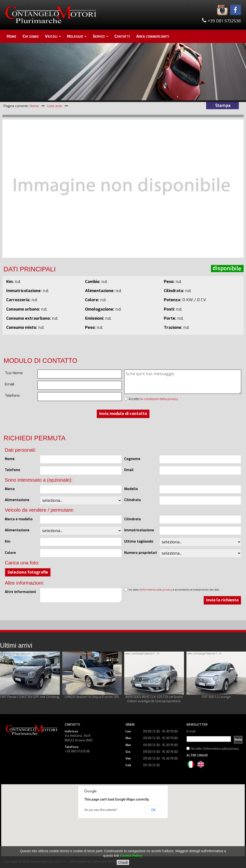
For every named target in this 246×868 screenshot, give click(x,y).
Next (240, 677)
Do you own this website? (101, 810)
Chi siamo (31, 36)
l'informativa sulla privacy (156, 590)
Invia (238, 739)
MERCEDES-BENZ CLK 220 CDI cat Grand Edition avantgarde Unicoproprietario (154, 699)
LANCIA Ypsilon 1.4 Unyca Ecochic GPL (92, 697)
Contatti (122, 36)
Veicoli (53, 36)
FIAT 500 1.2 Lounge (216, 697)
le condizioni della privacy (159, 399)
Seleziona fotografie (28, 572)
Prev (6, 677)
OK (153, 810)
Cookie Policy (131, 856)
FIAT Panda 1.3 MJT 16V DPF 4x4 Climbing (30, 697)
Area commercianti (153, 36)
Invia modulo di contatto (123, 414)
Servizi (100, 36)
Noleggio (77, 36)
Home (12, 36)
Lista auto (55, 106)
